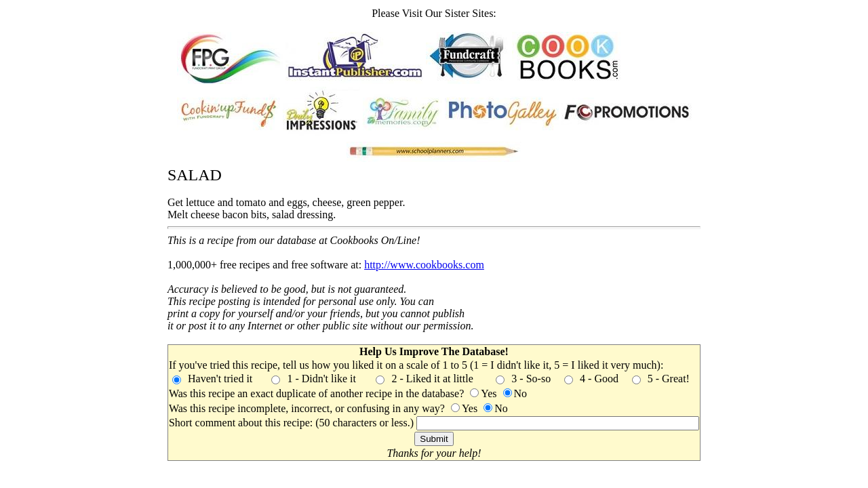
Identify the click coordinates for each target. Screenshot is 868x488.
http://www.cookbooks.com (424, 265)
